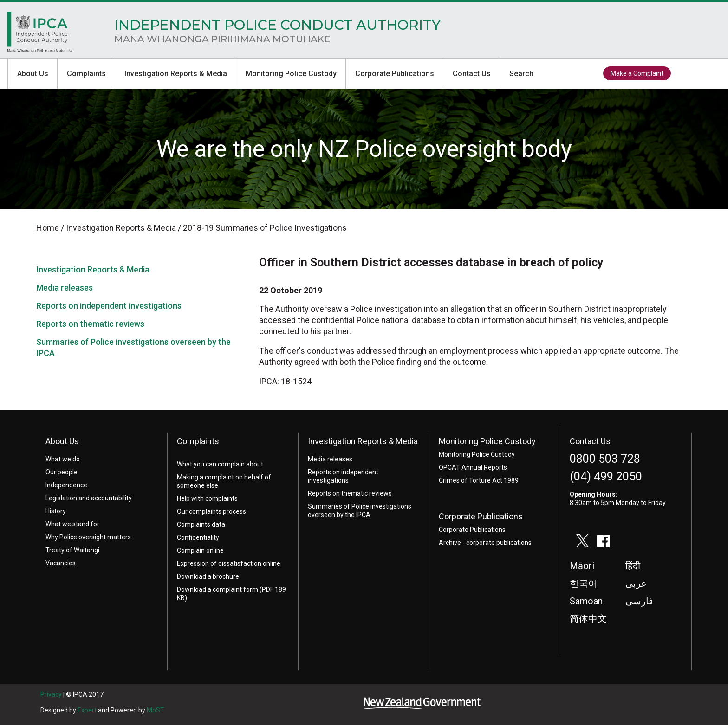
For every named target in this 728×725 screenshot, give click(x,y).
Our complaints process (211, 511)
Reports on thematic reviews (90, 324)
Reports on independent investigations (109, 306)
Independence (66, 485)
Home (40, 34)
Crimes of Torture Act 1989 (479, 480)
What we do (63, 459)
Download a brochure (208, 576)
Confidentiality (198, 537)
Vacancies (61, 563)
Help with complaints (207, 498)
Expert (87, 710)
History (56, 511)
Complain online (200, 550)
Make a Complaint (637, 73)
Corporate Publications (395, 74)
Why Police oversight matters (88, 537)
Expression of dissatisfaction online (229, 563)
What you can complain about (220, 464)
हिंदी (633, 566)
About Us (33, 74)
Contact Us (472, 74)
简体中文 (588, 619)
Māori (582, 566)
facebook (707, 74)
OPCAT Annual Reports (473, 467)
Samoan (586, 601)
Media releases (65, 288)
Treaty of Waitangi (72, 550)
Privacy (51, 694)
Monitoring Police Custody (291, 74)
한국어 (584, 583)
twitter (686, 74)
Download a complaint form (218, 589)
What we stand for (72, 524)
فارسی (639, 601)
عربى (636, 583)
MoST (156, 710)
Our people (62, 472)
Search (521, 74)
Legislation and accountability (89, 498)
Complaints (86, 74)
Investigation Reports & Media (176, 74)
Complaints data (201, 524)
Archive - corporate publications (485, 543)
